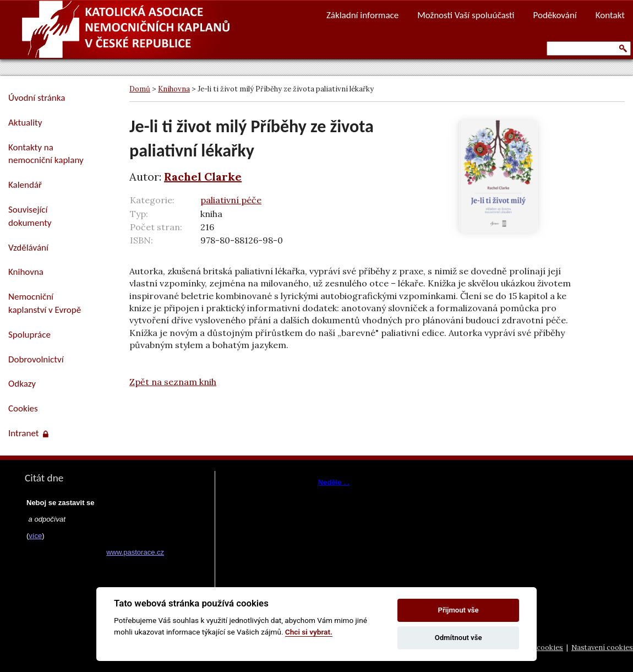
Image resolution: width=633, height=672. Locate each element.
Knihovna (174, 89)
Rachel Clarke (203, 177)
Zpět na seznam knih (173, 382)
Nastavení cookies (602, 647)
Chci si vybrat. (309, 632)
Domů (140, 89)
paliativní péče (231, 200)
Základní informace (362, 15)
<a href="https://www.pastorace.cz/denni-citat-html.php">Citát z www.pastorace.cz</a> (94, 563)
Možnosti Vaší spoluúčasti (466, 15)
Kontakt (610, 15)
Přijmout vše (459, 610)
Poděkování (555, 15)
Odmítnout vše (459, 638)
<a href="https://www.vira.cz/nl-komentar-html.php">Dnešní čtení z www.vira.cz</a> (342, 518)
